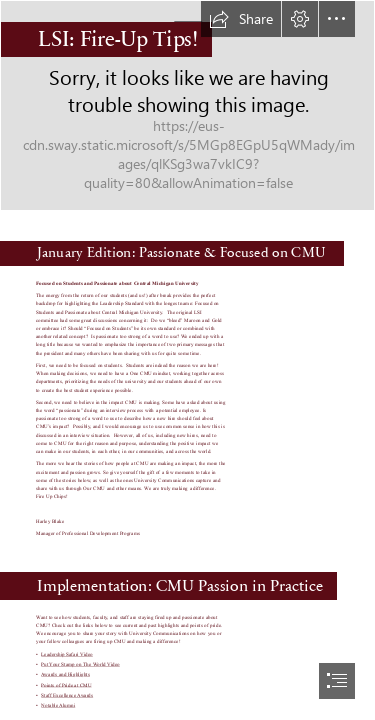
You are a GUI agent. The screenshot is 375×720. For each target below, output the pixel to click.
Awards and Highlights (65, 675)
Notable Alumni (58, 705)
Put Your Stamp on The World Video (80, 664)
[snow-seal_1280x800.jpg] (187, 105)
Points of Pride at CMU (66, 685)
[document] (187, 360)
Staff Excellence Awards (67, 695)
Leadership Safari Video (67, 654)
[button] (241, 19)
